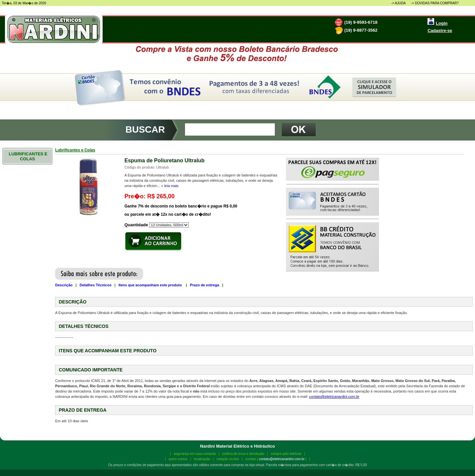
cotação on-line (228, 459)
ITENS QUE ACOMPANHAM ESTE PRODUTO (108, 351)
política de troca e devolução (243, 454)
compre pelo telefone (286, 454)
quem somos (178, 459)
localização (202, 459)
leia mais (171, 186)
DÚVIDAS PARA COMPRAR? (437, 3)
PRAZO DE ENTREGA (83, 410)
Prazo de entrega (205, 285)
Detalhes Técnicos (95, 285)
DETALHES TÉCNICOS (84, 326)
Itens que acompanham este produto (151, 285)
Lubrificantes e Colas (75, 150)
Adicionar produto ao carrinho (153, 242)
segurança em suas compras (195, 454)
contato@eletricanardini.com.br (334, 397)
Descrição (64, 285)
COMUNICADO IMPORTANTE (91, 370)
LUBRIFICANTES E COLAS (28, 156)
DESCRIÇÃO (73, 302)
